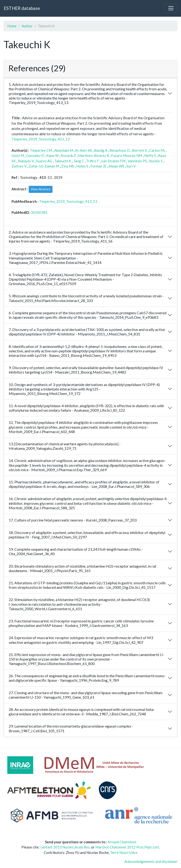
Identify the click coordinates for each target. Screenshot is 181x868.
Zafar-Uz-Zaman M (44, 166)
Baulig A (101, 150)
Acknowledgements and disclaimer (151, 861)
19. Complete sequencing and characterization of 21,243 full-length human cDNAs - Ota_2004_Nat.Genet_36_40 (76, 551)
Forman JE (98, 166)
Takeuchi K (63, 161)
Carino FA (157, 150)
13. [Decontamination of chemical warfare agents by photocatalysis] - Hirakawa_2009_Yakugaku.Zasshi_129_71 (65, 446)
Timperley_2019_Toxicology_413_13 (41, 139)
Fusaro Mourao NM (127, 155)
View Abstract (41, 189)
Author (27, 26)
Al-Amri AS (84, 150)
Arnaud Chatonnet (122, 842)
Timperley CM (41, 150)
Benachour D (120, 150)
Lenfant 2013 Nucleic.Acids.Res (65, 847)
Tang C (79, 161)
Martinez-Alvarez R (94, 155)
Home (12, 26)
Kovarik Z (68, 155)
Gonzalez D (35, 155)
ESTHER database (22, 8)
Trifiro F (93, 161)
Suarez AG (44, 161)
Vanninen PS (137, 161)
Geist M (18, 155)
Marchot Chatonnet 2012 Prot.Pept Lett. (128, 847)
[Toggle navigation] (171, 8)
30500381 (39, 212)
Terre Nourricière (124, 852)
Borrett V (140, 150)
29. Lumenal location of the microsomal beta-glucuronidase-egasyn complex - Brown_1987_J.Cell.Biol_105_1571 (71, 728)
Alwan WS (116, 166)
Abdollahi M (64, 150)
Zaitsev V (19, 166)
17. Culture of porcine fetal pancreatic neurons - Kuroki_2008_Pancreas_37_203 (73, 520)
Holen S (82, 166)
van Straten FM (113, 161)
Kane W (52, 155)
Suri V (131, 166)
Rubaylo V (26, 161)
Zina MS (68, 166)
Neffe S (150, 155)
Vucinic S (156, 161)
